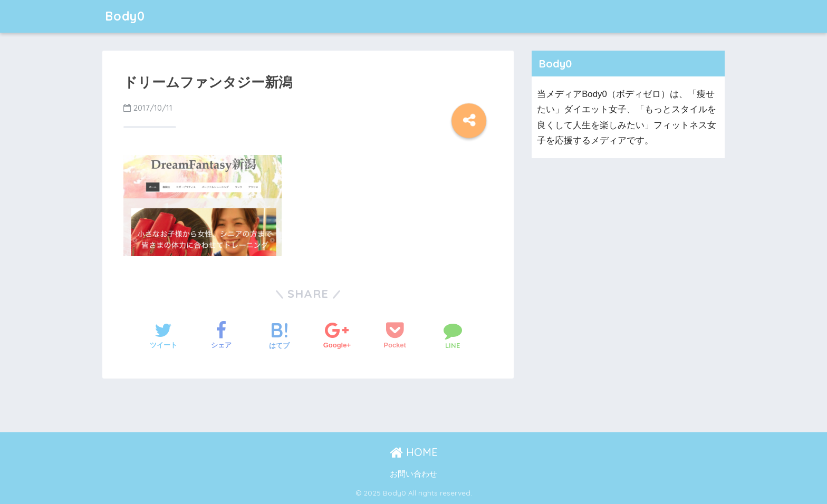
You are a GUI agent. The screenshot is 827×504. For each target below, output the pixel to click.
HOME (414, 452)
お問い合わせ (413, 474)
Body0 (125, 16)
